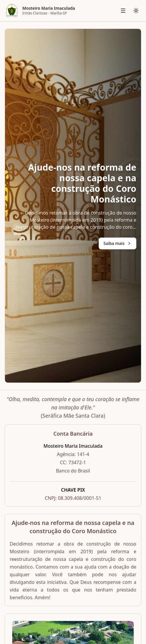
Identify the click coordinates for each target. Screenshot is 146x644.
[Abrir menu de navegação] (123, 11)
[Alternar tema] (136, 11)
